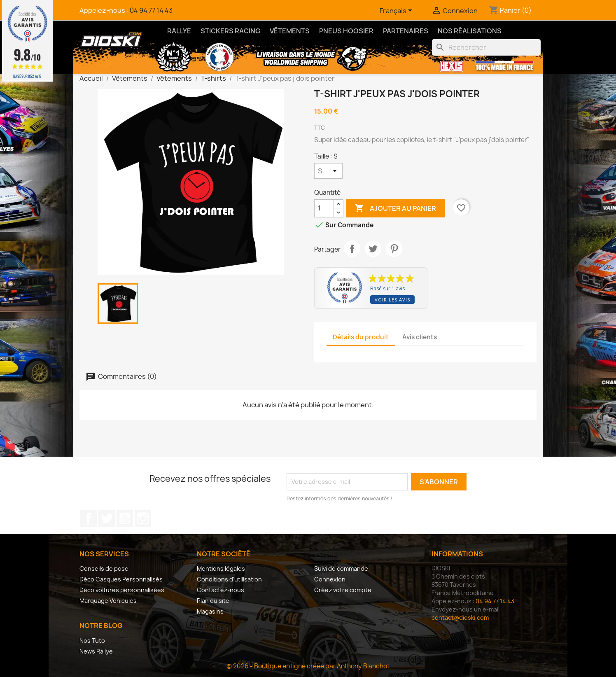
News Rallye (96, 651)
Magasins (210, 611)
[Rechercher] (486, 47)
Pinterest (394, 249)
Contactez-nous (220, 590)
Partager (352, 249)
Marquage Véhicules (108, 601)
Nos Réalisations (470, 31)
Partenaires (406, 31)
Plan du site (213, 601)
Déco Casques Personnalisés (121, 579)
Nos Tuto (92, 641)
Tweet (373, 249)
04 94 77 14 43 (151, 10)
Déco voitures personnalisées (122, 590)
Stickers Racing (230, 31)
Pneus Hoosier (346, 31)
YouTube (125, 518)
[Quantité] (324, 208)
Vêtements (290, 31)
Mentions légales (221, 568)
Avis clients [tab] (420, 337)
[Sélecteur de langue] (397, 11)
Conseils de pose (104, 568)
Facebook (89, 518)
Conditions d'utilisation (229, 579)
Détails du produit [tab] (361, 337)
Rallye (179, 31)
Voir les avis (392, 300)
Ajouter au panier (395, 208)
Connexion (330, 579)
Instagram (143, 518)
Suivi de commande (341, 568)
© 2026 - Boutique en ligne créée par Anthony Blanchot (308, 666)
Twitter (107, 518)
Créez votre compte (343, 590)
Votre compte (341, 554)
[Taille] (328, 171)
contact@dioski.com (460, 617)
